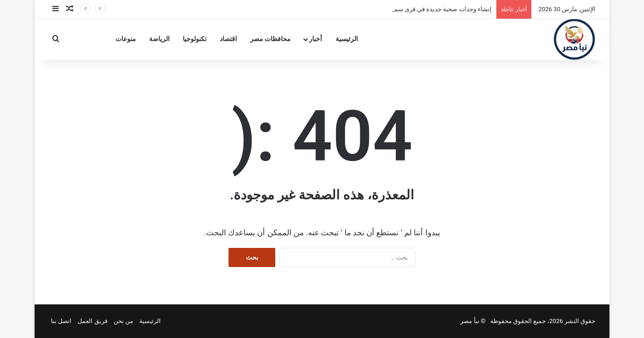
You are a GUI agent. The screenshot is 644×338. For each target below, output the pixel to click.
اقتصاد (228, 39)
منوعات (126, 39)
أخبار (315, 39)
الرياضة (159, 39)
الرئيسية (347, 39)
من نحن (123, 321)
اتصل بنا (61, 321)
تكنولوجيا (195, 39)
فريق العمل (92, 321)
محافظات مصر (271, 39)
